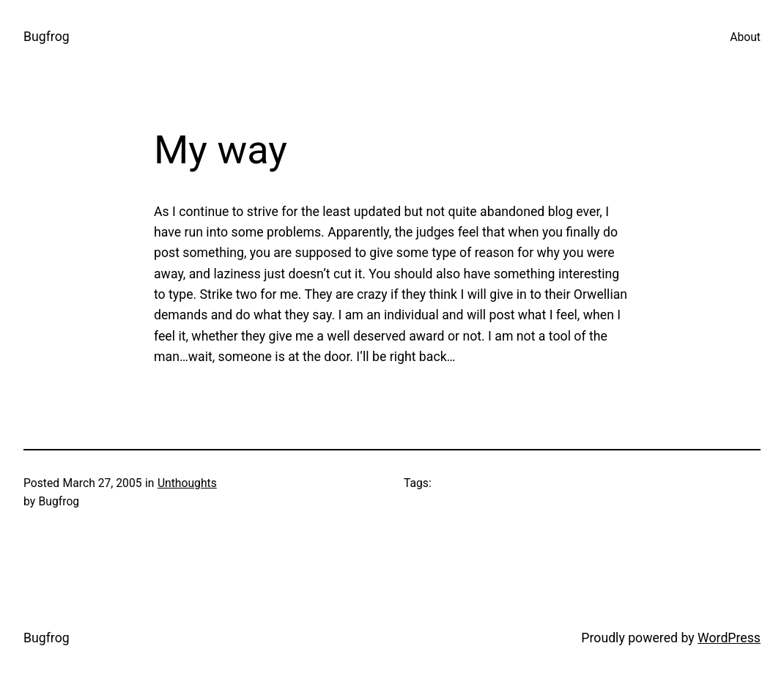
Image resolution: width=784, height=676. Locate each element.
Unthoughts (187, 483)
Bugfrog (47, 37)
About (745, 37)
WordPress (729, 638)
